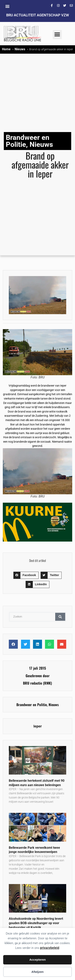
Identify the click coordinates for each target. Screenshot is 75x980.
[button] (7, 6)
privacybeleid (50, 948)
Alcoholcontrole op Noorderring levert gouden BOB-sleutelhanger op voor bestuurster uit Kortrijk (36, 923)
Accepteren (38, 960)
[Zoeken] (60, 617)
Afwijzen (37, 972)
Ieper (38, 726)
